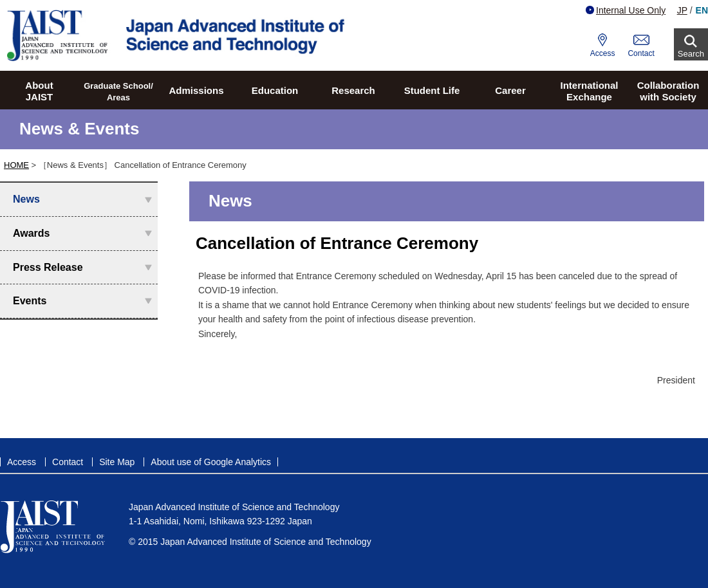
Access (603, 53)
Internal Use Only (626, 10)
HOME (16, 165)
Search (691, 54)
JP (682, 10)
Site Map (117, 462)
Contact (641, 53)
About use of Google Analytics (211, 462)
